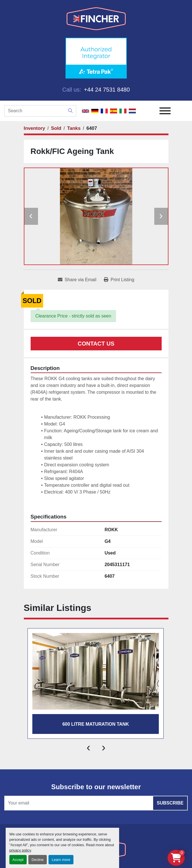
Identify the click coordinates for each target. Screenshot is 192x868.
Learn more (61, 860)
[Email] (96, 803)
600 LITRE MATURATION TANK (96, 724)
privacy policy (20, 850)
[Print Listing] (119, 280)
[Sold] (56, 128)
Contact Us (96, 344)
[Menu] (165, 111)
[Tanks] (74, 128)
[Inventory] (35, 128)
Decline (38, 860)
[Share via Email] (77, 280)
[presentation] (88, 747)
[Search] (40, 111)
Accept (18, 860)
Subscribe (170, 803)
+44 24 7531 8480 (106, 90)
